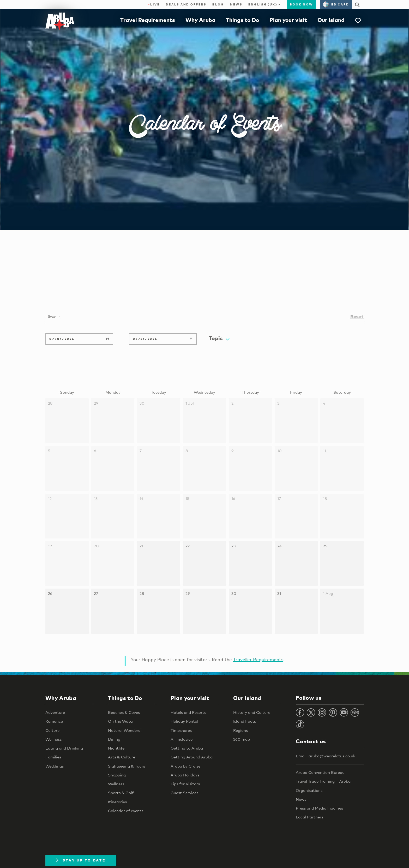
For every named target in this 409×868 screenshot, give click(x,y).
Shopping (117, 775)
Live (154, 4)
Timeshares (181, 730)
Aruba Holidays (185, 775)
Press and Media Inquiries (319, 808)
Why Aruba (200, 20)
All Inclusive (182, 739)
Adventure (55, 712)
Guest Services (184, 793)
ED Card (336, 4)
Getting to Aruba (187, 748)
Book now (301, 4)
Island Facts (245, 721)
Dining (114, 739)
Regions (240, 730)
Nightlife (116, 748)
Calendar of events (126, 811)
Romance (54, 721)
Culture (52, 730)
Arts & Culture (122, 757)
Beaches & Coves (124, 712)
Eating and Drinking (64, 748)
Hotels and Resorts (188, 712)
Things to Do (242, 20)
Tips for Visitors (185, 784)
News (236, 4)
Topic (219, 338)
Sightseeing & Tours (127, 766)
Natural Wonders (124, 730)
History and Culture (252, 712)
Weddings (55, 766)
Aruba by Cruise (185, 766)
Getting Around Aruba (192, 757)
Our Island (331, 20)
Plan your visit (288, 20)
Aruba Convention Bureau (320, 772)
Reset (357, 316)
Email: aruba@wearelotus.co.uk (326, 756)
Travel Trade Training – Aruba (323, 781)
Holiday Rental (184, 721)
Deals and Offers (186, 4)
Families (53, 757)
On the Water (121, 721)
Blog (218, 4)
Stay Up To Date (81, 860)
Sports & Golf (121, 793)
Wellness (53, 739)
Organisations (309, 790)
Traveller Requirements (258, 659)
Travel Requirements (148, 20)
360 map (242, 739)
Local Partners (309, 817)
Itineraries (117, 802)
